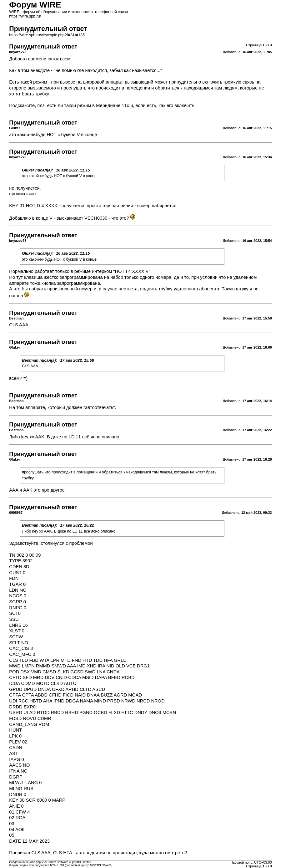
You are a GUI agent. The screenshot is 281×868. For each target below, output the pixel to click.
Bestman (30, 360)
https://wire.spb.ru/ (25, 16)
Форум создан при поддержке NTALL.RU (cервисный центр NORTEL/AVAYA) (61, 865)
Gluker (28, 170)
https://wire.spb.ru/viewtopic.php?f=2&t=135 (47, 35)
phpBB (40, 862)
